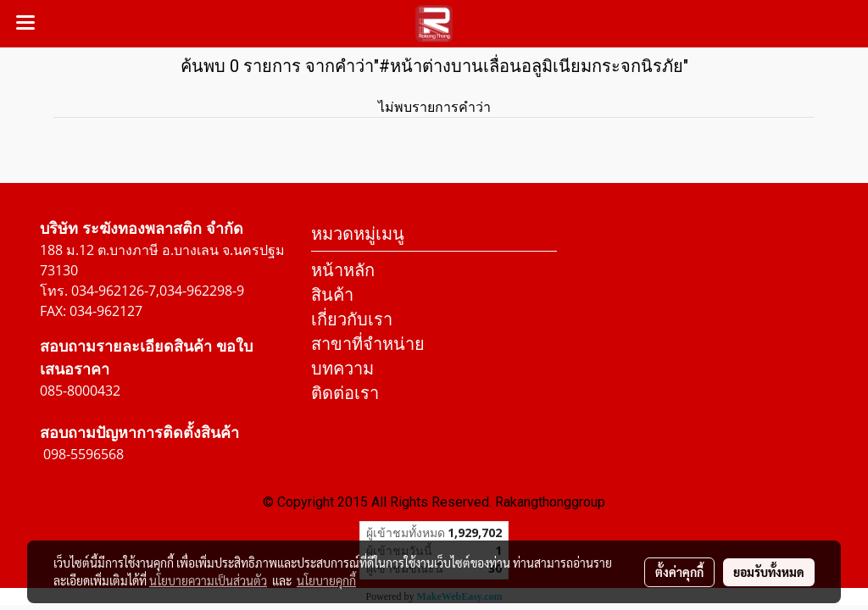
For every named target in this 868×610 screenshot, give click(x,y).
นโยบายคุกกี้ (326, 580)
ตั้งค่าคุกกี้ (679, 572)
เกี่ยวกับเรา (352, 319)
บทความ (342, 368)
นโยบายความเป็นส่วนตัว (208, 580)
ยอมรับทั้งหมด (769, 572)
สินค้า (332, 294)
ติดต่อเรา (345, 393)
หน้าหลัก (343, 270)
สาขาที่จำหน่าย (368, 344)
